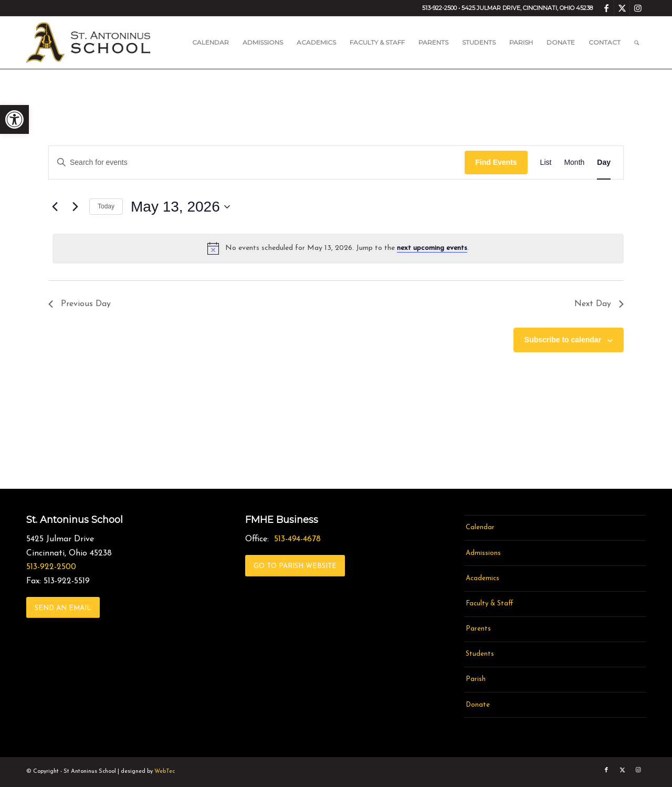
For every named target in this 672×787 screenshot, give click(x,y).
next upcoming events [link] (432, 248)
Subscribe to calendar (563, 340)
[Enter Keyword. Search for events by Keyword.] (257, 162)
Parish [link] (476, 679)
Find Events (496, 162)
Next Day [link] (599, 304)
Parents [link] (478, 629)
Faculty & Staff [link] (490, 604)
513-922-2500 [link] (51, 567)
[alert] (338, 248)
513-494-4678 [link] (297, 539)
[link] (14, 119)
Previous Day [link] (80, 304)
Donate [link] (478, 705)
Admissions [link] (483, 553)
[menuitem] (211, 43)
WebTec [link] (165, 772)
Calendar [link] (480, 527)
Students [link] (480, 654)
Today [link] (106, 206)
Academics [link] (482, 578)
